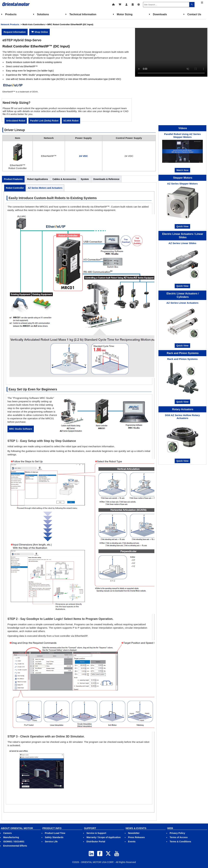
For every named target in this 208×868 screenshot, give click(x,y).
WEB (170, 828)
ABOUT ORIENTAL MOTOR (17, 828)
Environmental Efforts (15, 846)
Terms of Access (179, 837)
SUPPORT (90, 828)
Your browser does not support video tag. (171, 52)
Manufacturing (11, 837)
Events (132, 842)
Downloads (160, 14)
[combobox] (166, 5)
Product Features (13, 179)
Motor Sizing (125, 14)
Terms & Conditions (180, 842)
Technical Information (83, 14)
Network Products (10, 24)
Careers (7, 833)
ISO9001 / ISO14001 (14, 842)
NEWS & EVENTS (136, 828)
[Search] (192, 5)
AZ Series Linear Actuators (182, 303)
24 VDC (84, 156)
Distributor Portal (96, 842)
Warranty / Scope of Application (104, 837)
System (85, 179)
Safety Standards (54, 837)
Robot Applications (38, 179)
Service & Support (96, 833)
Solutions (43, 14)
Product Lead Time (55, 833)
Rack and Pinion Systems (182, 359)
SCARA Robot (71, 121)
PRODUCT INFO (52, 828)
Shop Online (39, 32)
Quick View (182, 226)
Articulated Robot (16, 121)
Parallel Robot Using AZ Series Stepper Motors (182, 136)
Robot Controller (15, 188)
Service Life (51, 842)
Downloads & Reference (106, 179)
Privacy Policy (177, 833)
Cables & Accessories (64, 179)
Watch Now (182, 170)
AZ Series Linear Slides (182, 243)
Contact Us (194, 14)
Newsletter (134, 833)
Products (11, 14)
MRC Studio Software (21, 429)
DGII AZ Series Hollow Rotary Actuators (182, 417)
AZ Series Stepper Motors (182, 184)
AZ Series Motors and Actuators (45, 188)
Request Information (15, 32)
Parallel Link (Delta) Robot (44, 121)
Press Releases (136, 837)
